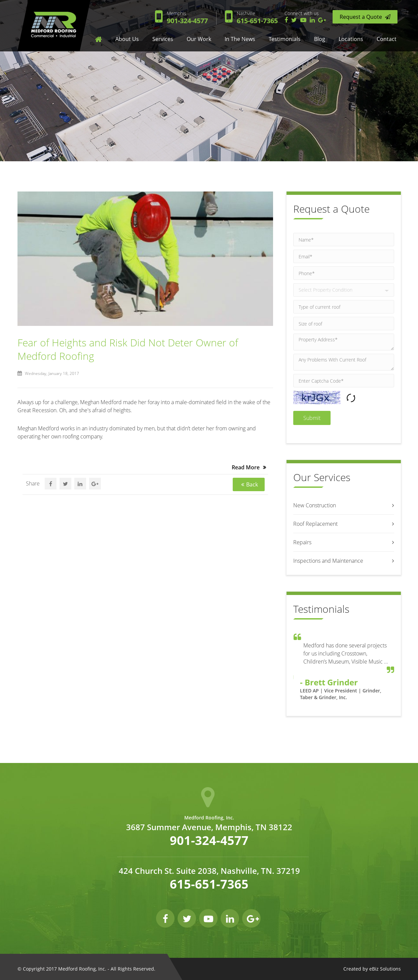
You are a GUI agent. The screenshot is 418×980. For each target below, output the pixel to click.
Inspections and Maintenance (328, 561)
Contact (387, 39)
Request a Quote (365, 17)
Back (252, 484)
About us (127, 39)
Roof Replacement (315, 524)
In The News (240, 39)
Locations (351, 39)
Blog (320, 39)
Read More (246, 467)
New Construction (315, 505)
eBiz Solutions (385, 969)
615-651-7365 (257, 17)
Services (163, 39)
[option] (344, 670)
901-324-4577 (187, 17)
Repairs (302, 542)
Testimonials (285, 39)
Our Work (199, 39)
